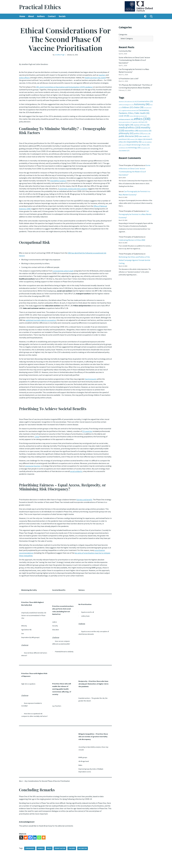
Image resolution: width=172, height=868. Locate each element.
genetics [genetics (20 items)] (137, 119)
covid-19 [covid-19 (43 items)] (124, 113)
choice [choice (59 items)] (138, 105)
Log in (148, 864)
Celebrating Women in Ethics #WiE (132, 240)
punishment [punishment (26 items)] (124, 136)
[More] (44, 828)
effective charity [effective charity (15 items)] (141, 113)
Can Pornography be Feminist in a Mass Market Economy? (135, 213)
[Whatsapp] (39, 828)
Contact (52, 16)
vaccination (84, 839)
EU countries (96, 425)
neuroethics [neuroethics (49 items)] (131, 127)
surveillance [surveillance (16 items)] (123, 144)
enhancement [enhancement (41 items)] (126, 116)
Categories (123, 34)
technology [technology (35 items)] (134, 144)
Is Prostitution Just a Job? (129, 77)
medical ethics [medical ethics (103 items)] (130, 124)
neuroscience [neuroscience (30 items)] (145, 127)
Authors (41, 16)
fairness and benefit (85, 494)
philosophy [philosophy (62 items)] (126, 130)
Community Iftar (125, 50)
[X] (21, 828)
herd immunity (92, 374)
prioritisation (103, 543)
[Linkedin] (35, 828)
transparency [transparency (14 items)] (145, 145)
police (50, 839)
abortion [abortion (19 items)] (123, 99)
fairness (41, 839)
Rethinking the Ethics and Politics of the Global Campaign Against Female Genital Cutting (135, 260)
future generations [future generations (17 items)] (126, 119)
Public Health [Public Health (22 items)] (144, 133)
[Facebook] (30, 828)
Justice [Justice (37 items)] (138, 122)
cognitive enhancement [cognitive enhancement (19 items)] (130, 108)
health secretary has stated (96, 77)
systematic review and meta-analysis (80, 187)
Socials (63, 16)
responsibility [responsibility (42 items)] (134, 139)
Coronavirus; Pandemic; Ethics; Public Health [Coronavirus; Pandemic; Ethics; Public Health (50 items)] (134, 109)
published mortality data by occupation (44, 315)
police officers (24, 77)
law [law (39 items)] (146, 122)
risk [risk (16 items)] (144, 139)
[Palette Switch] (145, 16)
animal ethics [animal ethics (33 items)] (146, 99)
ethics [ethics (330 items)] (142, 116)
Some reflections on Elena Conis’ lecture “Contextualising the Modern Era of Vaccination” (135, 59)
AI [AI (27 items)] (137, 99)
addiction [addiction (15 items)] (131, 99)
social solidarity (89, 466)
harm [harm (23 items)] (144, 119)
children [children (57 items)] (127, 105)
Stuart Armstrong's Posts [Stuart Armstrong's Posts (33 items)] (138, 142)
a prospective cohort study (64, 267)
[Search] (151, 16)
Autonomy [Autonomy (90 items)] (142, 102)
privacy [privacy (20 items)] (147, 130)
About (31, 16)
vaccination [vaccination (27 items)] (124, 147)
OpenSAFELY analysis (59, 180)
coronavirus (30, 839)
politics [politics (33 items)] (138, 130)
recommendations (26, 546)
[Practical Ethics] (40, 7)
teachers (104, 75)
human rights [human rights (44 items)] (126, 122)
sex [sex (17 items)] (124, 142)
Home (22, 16)
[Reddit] (26, 828)
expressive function (36, 461)
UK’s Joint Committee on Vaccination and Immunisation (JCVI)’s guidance (65, 89)
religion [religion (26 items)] (141, 136)
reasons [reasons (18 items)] (133, 136)
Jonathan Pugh (60, 55)
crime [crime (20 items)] (133, 113)
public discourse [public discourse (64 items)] (128, 133)
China (46, 430)
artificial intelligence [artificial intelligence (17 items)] (126, 102)
